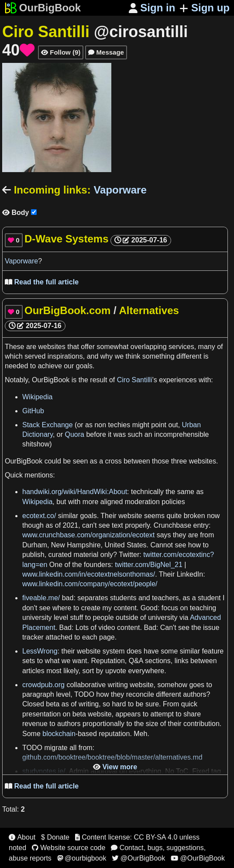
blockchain (59, 734)
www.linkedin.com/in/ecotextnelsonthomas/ (89, 574)
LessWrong (40, 651)
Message (106, 52)
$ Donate (55, 837)
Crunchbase (172, 525)
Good (149, 608)
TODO (84, 694)
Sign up (205, 8)
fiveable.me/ (41, 598)
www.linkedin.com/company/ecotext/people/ (90, 584)
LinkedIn (190, 574)
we (119, 356)
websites (52, 347)
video (107, 628)
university (37, 617)
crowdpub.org (43, 685)
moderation (142, 502)
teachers (165, 598)
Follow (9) (61, 52)
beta (53, 704)
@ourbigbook (82, 858)
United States (126, 545)
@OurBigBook (138, 858)
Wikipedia (37, 397)
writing (118, 685)
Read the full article (42, 282)
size (152, 724)
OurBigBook (51, 380)
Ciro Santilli (135, 380)
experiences (178, 380)
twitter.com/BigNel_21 (149, 565)
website (130, 516)
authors (194, 694)
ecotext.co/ (39, 516)
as (89, 425)
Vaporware (21, 261)
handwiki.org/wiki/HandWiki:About (75, 492)
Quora (75, 434)
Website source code (69, 848)
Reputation (108, 661)
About (22, 837)
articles (33, 671)
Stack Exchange (48, 425)
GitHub (33, 411)
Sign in (152, 8)
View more (115, 767)
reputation (114, 734)
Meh (140, 734)
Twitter (129, 555)
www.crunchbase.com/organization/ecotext (88, 535)
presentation (41, 714)
